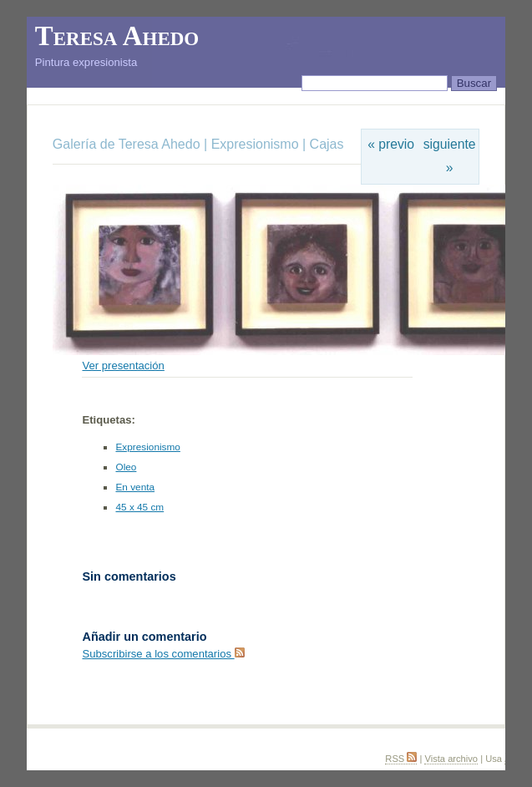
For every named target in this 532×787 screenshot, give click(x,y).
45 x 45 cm (139, 507)
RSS (401, 759)
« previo (391, 144)
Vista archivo (451, 759)
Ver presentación (123, 366)
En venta (135, 487)
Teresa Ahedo (117, 36)
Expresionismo (255, 144)
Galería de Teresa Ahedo (128, 144)
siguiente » (450, 156)
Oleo (126, 467)
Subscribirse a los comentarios (163, 654)
